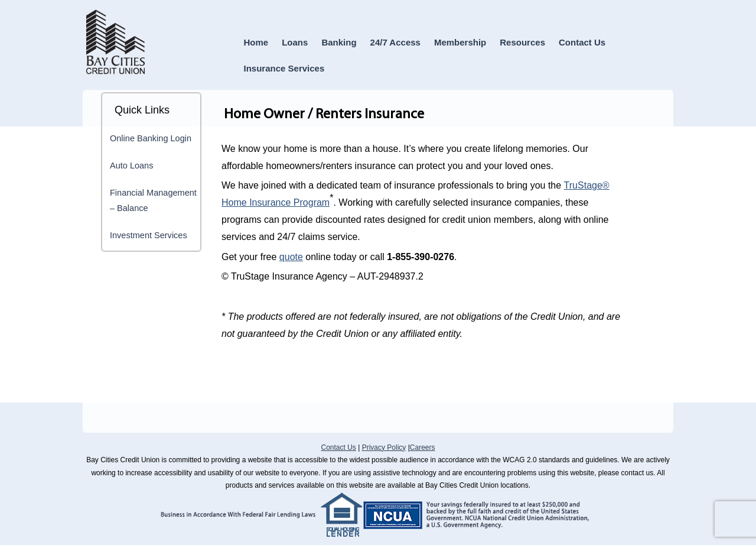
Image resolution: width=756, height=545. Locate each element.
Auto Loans (131, 166)
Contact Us (582, 42)
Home (256, 42)
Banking (339, 42)
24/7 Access (395, 42)
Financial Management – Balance (153, 200)
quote (291, 257)
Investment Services (149, 235)
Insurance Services (284, 68)
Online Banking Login (151, 138)
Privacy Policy (384, 447)
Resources (522, 42)
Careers (423, 447)
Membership (460, 42)
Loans (295, 42)
